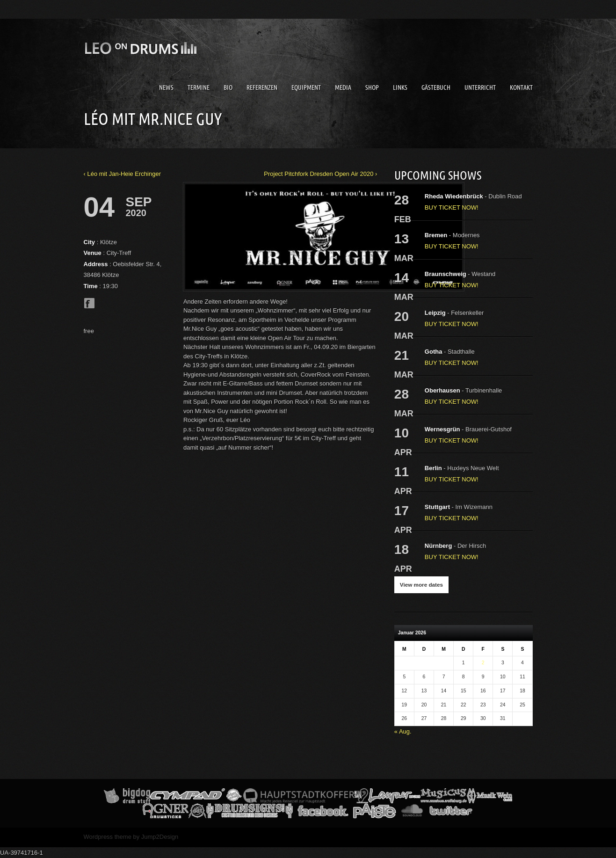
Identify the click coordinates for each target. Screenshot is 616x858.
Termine (199, 87)
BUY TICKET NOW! (452, 207)
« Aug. (403, 731)
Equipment (306, 87)
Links (400, 87)
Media (343, 87)
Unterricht (480, 87)
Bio (228, 87)
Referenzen (262, 87)
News (166, 87)
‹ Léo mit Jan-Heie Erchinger (122, 174)
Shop (372, 87)
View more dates (421, 585)
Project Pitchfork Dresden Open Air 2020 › (320, 174)
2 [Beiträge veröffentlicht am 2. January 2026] (483, 663)
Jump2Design (160, 837)
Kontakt (521, 87)
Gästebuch (436, 87)
